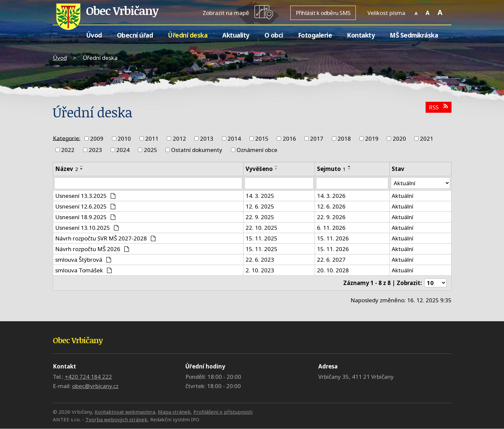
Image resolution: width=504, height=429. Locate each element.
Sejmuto (331, 169)
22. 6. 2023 (260, 260)
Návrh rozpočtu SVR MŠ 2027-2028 (106, 238)
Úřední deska (188, 35)
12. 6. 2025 (260, 206)
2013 (207, 139)
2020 (399, 139)
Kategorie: (67, 138)
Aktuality (236, 35)
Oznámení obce (257, 150)
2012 (179, 139)
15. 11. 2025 (261, 238)
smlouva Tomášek (84, 270)
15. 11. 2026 (333, 238)
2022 (68, 150)
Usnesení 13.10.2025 (87, 228)
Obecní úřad (135, 35)
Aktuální (403, 196)
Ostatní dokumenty (197, 150)
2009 (97, 139)
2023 (95, 150)
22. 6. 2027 (331, 260)
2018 (344, 139)
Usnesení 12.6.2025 (86, 206)
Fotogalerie (315, 35)
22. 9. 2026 (331, 217)
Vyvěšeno (259, 169)
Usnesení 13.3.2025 (86, 196)
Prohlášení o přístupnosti (223, 412)
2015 (262, 139)
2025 (151, 150)
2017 (317, 139)
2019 (372, 139)
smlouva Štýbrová (83, 260)
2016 (289, 139)
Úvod (94, 35)
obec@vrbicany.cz (95, 386)
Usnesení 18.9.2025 (86, 217)
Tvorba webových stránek (116, 419)
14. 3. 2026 (331, 196)
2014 (234, 139)
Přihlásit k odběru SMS (323, 13)
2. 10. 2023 (260, 270)
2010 (124, 139)
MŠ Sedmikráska (414, 35)
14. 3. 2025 (260, 196)
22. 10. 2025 (261, 228)
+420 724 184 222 (88, 377)
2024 (123, 150)
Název (67, 169)
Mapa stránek (174, 412)
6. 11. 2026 (331, 228)
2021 (427, 139)
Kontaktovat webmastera (125, 412)
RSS (438, 107)
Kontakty (361, 35)
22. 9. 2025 (260, 217)
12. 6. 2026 (331, 206)
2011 (152, 139)
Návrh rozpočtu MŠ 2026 (92, 249)
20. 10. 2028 (333, 270)
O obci (274, 35)
